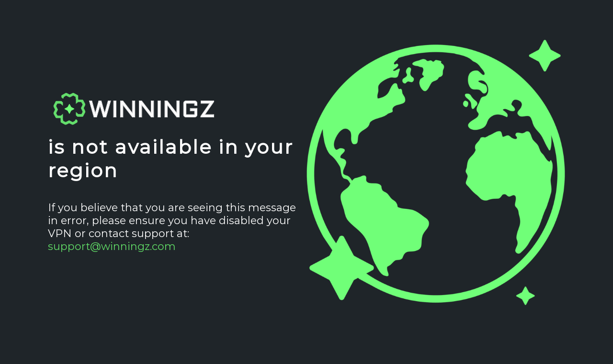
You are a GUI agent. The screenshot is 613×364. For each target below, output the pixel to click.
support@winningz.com (112, 246)
